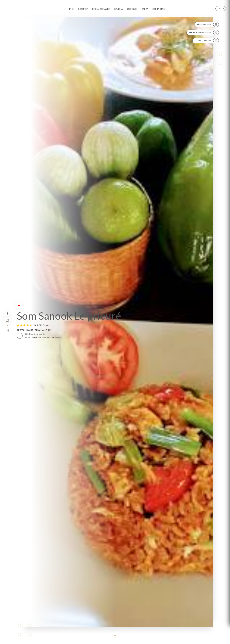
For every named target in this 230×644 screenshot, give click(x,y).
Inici (72, 9)
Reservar (83, 9)
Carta (145, 9)
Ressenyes (132, 9)
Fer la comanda (101, 9)
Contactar (159, 9)
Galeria (118, 9)
